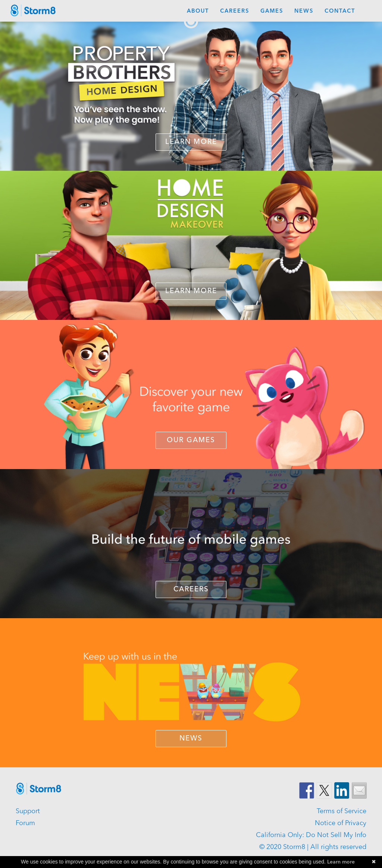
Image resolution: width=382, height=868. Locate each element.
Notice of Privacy (341, 823)
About (198, 11)
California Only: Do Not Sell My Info (311, 835)
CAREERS (191, 590)
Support (28, 811)
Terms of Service (342, 811)
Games (272, 11)
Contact (340, 11)
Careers (235, 11)
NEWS (191, 739)
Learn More (191, 142)
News (304, 11)
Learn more (341, 862)
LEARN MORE (191, 291)
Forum (25, 823)
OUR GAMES (191, 441)
